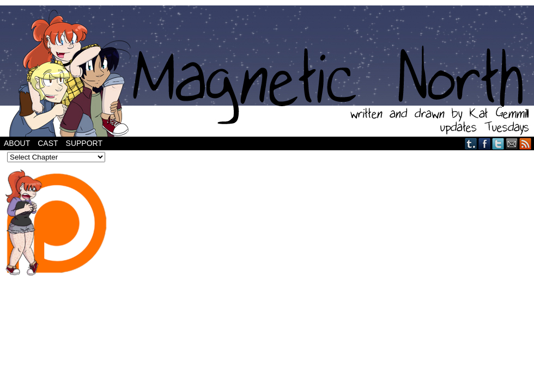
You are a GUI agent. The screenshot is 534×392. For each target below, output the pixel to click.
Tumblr (471, 143)
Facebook (485, 143)
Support (84, 143)
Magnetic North (267, 71)
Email (512, 143)
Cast (48, 143)
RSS (526, 143)
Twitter (498, 143)
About (17, 143)
